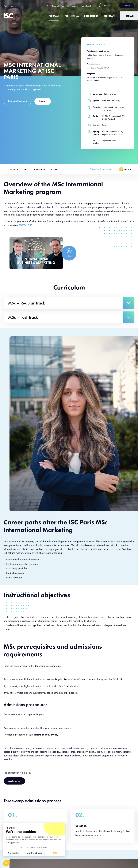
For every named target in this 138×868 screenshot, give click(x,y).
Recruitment (86, 6)
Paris (6, 6)
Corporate (109, 16)
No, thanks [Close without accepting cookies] (13, 853)
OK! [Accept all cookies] (55, 853)
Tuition (53, 169)
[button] (6, 863)
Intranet (55, 6)
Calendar (65, 6)
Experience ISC (91, 16)
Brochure (108, 6)
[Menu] (129, 16)
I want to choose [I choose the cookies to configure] (34, 853)
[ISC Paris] (10, 16)
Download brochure (18, 101)
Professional (72, 16)
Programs (54, 16)
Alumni (75, 6)
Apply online (14, 781)
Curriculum (12, 169)
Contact (127, 6)
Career (26, 169)
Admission (40, 169)
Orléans (14, 6)
